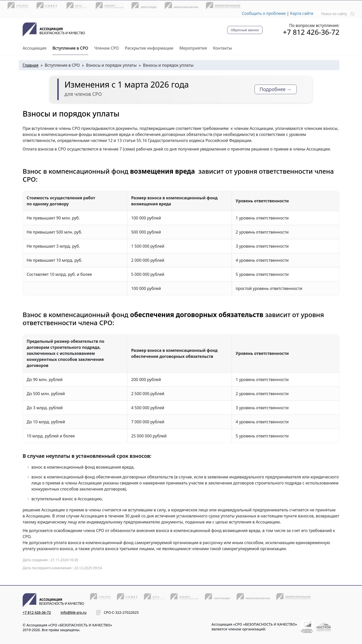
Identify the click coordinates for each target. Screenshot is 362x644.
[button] (352, 13)
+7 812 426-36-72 (311, 32)
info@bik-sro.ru (74, 612)
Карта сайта (302, 13)
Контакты (222, 48)
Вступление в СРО (70, 48)
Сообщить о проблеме (264, 13)
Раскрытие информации (149, 48)
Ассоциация (34, 48)
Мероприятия (193, 48)
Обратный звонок (245, 30)
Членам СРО (107, 48)
